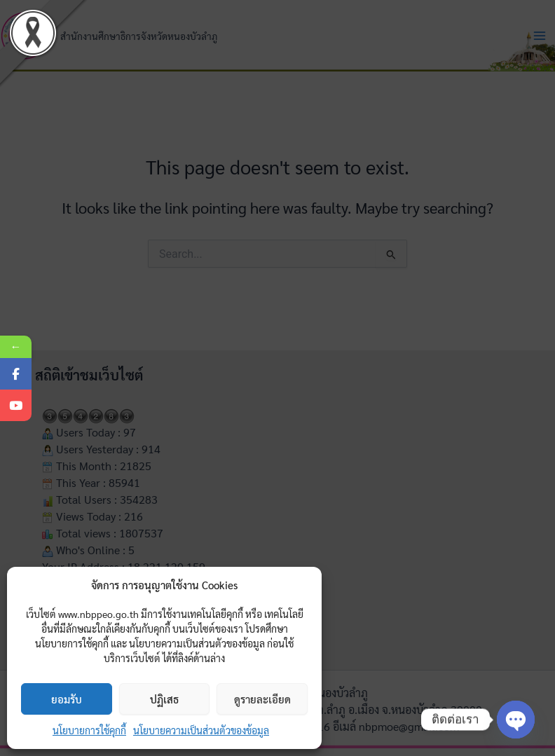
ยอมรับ (67, 699)
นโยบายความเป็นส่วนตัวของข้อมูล (201, 730)
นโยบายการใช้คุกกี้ (89, 730)
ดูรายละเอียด (262, 699)
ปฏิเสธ (164, 699)
